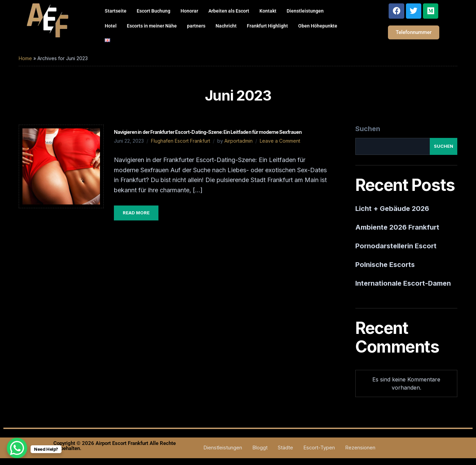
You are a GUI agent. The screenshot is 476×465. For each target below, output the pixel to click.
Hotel (111, 26)
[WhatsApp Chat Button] (17, 448)
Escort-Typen (319, 448)
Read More (136, 213)
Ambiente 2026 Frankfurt (397, 227)
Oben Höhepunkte (318, 26)
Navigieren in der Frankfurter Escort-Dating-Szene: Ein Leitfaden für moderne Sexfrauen (208, 132)
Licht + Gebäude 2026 (392, 209)
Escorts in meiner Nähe (152, 26)
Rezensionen (360, 448)
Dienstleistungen (305, 11)
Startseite (116, 11)
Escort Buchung (154, 11)
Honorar (189, 11)
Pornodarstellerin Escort (396, 246)
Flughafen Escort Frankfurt (181, 141)
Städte (285, 448)
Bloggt (260, 448)
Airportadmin (239, 141)
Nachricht (226, 26)
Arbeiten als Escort (229, 11)
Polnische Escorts (385, 265)
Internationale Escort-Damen (403, 283)
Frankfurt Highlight (267, 26)
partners (196, 26)
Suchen (368, 129)
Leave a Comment (280, 141)
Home (25, 58)
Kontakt (268, 11)
